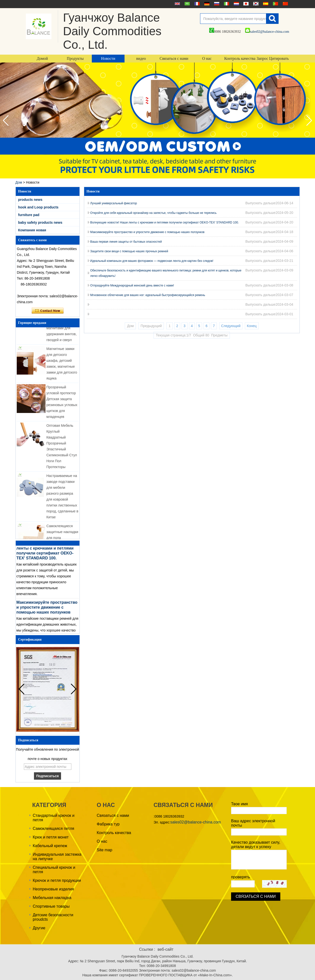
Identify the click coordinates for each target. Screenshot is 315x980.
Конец (252, 326)
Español (265, 4)
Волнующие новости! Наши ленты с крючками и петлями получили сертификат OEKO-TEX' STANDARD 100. (165, 222)
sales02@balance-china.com (267, 32)
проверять (241, 877)
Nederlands (236, 4)
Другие (39, 928)
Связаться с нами (174, 58)
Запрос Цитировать (273, 58)
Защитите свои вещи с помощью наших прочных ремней (129, 251)
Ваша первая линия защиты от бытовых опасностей (126, 242)
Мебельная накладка (52, 898)
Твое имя (239, 804)
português (275, 4)
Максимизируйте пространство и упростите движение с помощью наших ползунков (47, 610)
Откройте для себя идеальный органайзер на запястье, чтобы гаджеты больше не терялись (154, 213)
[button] (309, 121)
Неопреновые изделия (53, 889)
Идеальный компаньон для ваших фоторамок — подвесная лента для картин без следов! (152, 261)
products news (30, 200)
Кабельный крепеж (50, 846)
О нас (207, 58)
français (196, 4)
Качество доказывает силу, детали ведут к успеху (256, 845)
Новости (108, 58)
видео (141, 58)
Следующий (231, 326)
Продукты (75, 58)
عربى (187, 4)
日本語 (245, 4)
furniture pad (29, 215)
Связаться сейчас (48, 311)
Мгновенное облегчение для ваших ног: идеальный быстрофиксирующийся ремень (148, 295)
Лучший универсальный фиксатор (114, 203)
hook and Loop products (38, 207)
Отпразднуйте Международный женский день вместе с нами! (132, 285)
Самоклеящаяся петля (53, 829)
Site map (104, 850)
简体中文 (285, 4)
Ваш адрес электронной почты (253, 823)
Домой (42, 58)
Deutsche (206, 4)
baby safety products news (40, 222)
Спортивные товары (51, 906)
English (177, 4)
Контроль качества (240, 58)
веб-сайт (165, 949)
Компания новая (32, 230)
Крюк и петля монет (51, 837)
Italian (226, 4)
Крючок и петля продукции (57, 880)
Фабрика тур (108, 824)
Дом (19, 182)
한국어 (255, 4)
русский (216, 4)
